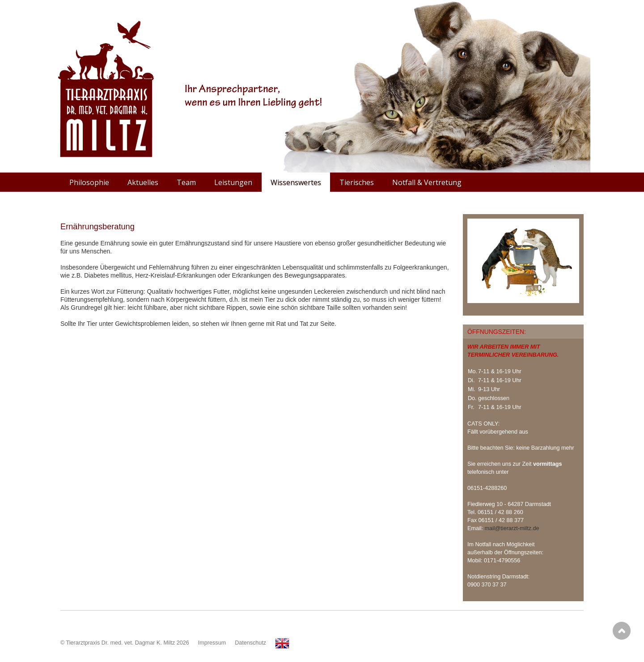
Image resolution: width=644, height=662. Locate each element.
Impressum (212, 643)
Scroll (622, 631)
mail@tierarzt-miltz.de (512, 528)
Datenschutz (250, 643)
